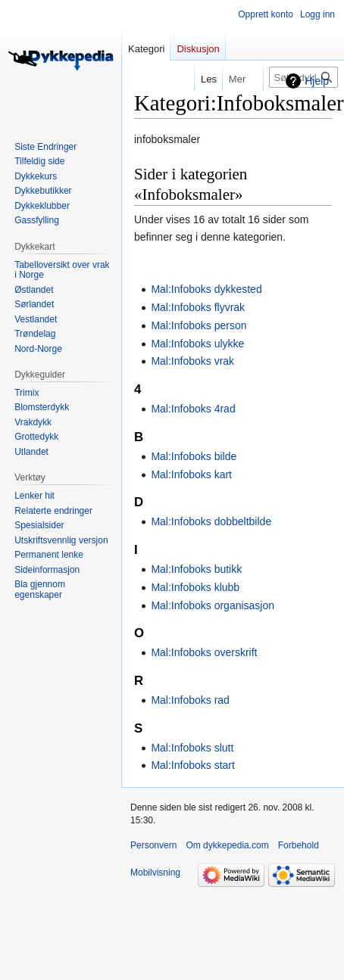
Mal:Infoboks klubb (195, 587)
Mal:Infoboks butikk (196, 569)
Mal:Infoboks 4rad (193, 409)
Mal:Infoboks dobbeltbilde (211, 521)
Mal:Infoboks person (199, 325)
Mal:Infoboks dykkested (206, 289)
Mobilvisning (155, 873)
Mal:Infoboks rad (190, 700)
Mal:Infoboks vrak (192, 361)
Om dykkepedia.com (227, 845)
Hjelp (317, 81)
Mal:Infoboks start (193, 765)
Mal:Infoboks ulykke (197, 344)
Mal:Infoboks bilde (194, 456)
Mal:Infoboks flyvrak (198, 307)
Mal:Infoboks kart (191, 474)
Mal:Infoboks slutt (192, 748)
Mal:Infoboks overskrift (204, 652)
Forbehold (299, 845)
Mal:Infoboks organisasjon (213, 605)
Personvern (153, 845)
